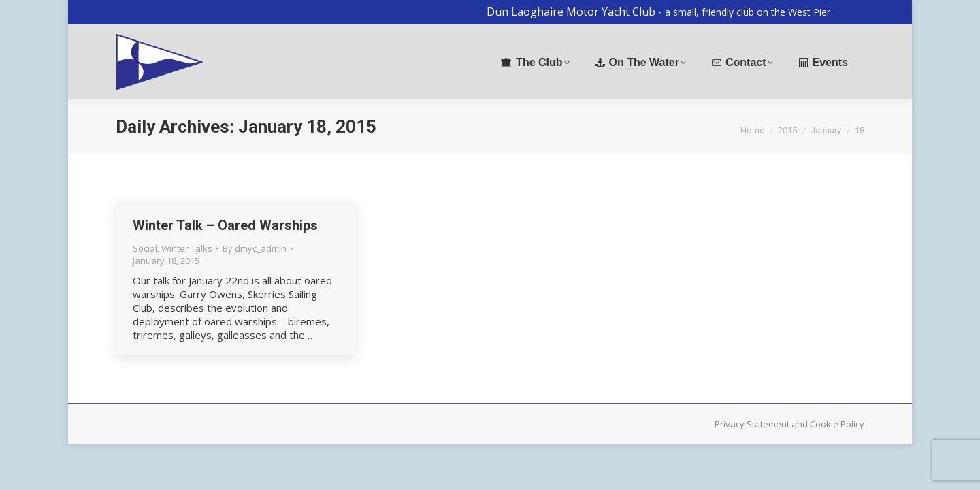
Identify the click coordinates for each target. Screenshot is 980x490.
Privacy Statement (752, 424)
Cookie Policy (837, 424)
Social (145, 248)
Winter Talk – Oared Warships (225, 225)
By (255, 248)
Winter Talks (187, 248)
